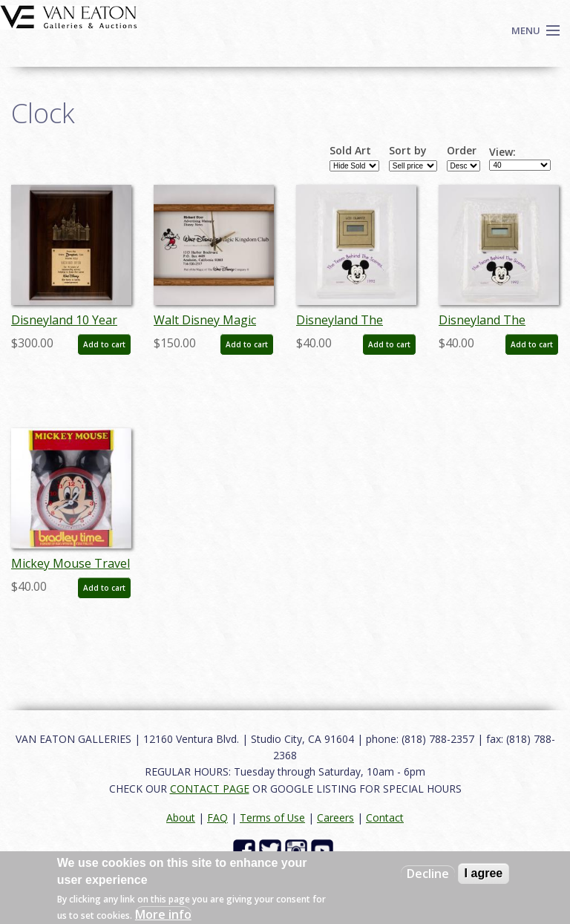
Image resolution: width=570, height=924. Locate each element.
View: (502, 152)
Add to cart (104, 344)
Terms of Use (272, 817)
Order (462, 151)
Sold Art (350, 151)
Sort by (408, 151)
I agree (484, 873)
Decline (428, 874)
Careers (335, 817)
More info (163, 914)
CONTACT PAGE (210, 789)
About (181, 817)
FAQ (217, 817)
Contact (385, 817)
